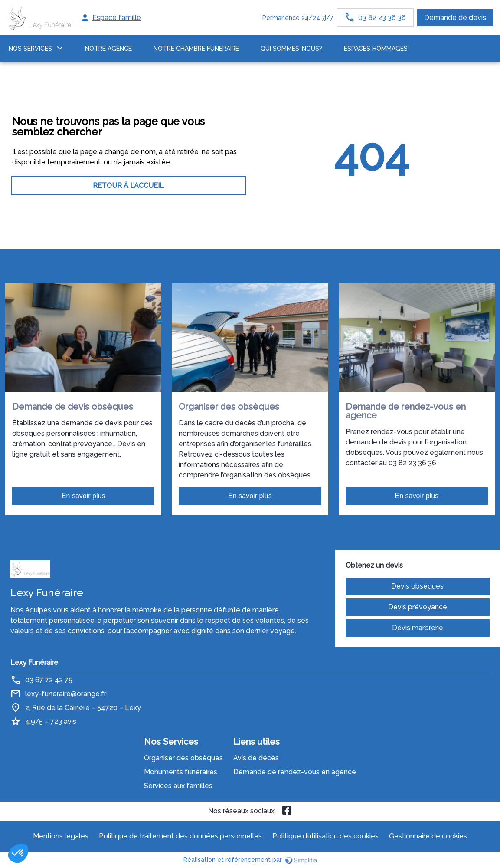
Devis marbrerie (418, 628)
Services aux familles (178, 786)
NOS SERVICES (30, 49)
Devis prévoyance (418, 607)
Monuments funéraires (181, 772)
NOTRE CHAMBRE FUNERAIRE (196, 49)
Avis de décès (256, 758)
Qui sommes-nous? (291, 49)
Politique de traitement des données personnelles (180, 836)
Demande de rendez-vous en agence (295, 772)
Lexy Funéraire (34, 663)
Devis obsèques (417, 586)
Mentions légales (61, 836)
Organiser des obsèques (183, 758)
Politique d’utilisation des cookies (325, 836)
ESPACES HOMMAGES (376, 49)
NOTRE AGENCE (108, 49)
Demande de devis (455, 18)
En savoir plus (83, 496)
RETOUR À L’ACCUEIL (128, 186)
